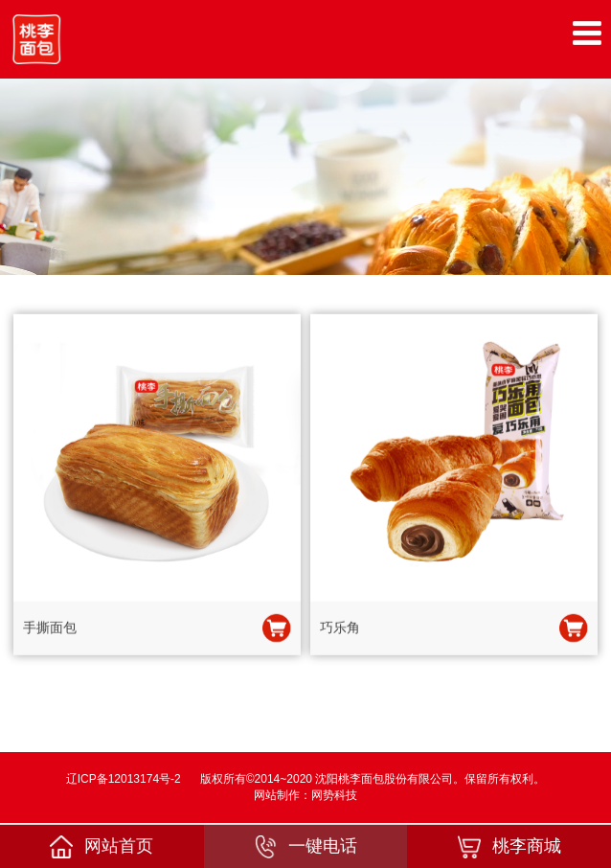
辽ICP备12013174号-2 (124, 779)
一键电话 (305, 847)
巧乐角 (340, 628)
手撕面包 (50, 628)
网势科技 (334, 795)
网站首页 (102, 847)
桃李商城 (509, 847)
